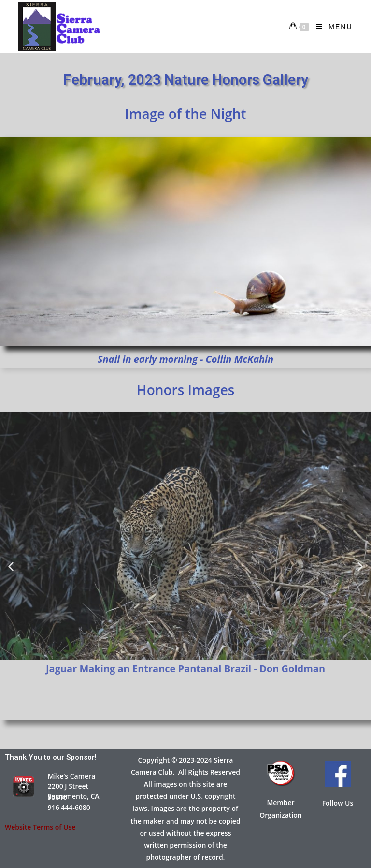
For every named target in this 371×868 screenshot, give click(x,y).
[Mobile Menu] (330, 27)
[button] (11, 566)
